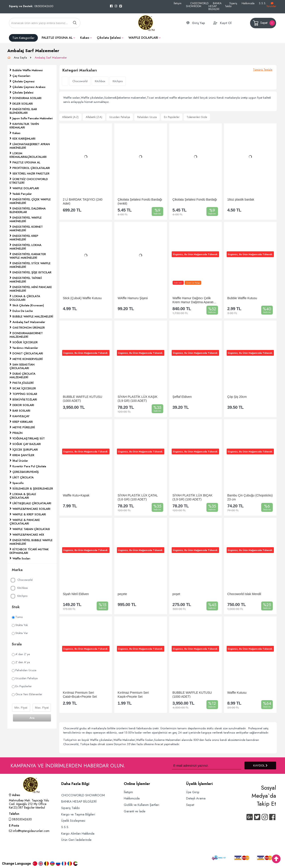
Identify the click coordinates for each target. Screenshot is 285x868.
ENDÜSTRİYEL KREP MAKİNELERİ (24, 238)
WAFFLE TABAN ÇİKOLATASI (31, 529)
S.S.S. (263, 3)
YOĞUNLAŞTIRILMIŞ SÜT (29, 438)
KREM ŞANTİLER (23, 455)
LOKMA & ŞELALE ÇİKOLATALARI (23, 496)
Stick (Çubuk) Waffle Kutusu (82, 298)
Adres (14, 795)
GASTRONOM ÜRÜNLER (29, 328)
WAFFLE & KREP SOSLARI (29, 514)
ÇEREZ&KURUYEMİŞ (26, 472)
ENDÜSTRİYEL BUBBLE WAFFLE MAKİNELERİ (31, 542)
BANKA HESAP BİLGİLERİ (215, 6)
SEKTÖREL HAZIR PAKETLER (31, 174)
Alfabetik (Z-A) (94, 117)
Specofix (18, 483)
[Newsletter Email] (207, 765)
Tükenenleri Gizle (197, 117)
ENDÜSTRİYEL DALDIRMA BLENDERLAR (28, 210)
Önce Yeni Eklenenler (27, 694)
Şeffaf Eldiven (182, 397)
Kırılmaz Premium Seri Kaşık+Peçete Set (133, 694)
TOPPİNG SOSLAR (25, 394)
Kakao (85, 38)
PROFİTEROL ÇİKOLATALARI (31, 168)
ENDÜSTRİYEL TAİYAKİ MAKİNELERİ (26, 280)
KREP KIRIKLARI (23, 422)
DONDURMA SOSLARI (27, 98)
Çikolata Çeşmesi (23, 81)
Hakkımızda (248, 3)
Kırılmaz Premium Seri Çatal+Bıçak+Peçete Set (80, 694)
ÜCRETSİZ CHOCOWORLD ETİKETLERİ (29, 181)
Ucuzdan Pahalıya (25, 678)
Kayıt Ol (226, 23)
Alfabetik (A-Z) (70, 117)
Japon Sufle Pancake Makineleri (33, 118)
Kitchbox (19, 588)
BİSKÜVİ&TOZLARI (25, 399)
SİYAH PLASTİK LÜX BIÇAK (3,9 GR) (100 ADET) (192, 497)
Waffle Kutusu (237, 693)
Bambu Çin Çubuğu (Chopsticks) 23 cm (250, 497)
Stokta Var (20, 633)
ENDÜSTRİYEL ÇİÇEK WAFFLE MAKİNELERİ (30, 201)
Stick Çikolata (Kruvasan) (28, 305)
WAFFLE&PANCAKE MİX (28, 535)
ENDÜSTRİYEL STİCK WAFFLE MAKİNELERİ (30, 265)
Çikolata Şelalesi (109, 38)
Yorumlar (271, 5)
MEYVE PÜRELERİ (24, 427)
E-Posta (14, 826)
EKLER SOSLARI (23, 104)
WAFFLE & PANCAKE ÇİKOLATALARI (25, 522)
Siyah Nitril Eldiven (76, 594)
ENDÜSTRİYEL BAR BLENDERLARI (23, 111)
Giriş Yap (198, 23)
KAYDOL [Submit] (260, 765)
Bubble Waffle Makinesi (28, 70)
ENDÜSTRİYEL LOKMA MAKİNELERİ (25, 247)
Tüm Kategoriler (23, 38)
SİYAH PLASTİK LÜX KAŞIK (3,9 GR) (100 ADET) (137, 399)
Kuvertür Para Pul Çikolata (29, 466)
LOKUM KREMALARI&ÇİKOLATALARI (28, 155)
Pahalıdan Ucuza (24, 670)
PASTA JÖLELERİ (23, 383)
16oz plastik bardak (241, 199)
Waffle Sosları (21, 558)
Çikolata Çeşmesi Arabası (29, 87)
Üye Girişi (193, 792)
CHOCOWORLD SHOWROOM (197, 5)
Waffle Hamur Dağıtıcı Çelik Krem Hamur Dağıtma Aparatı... (194, 300)
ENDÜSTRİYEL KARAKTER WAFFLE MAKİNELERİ (28, 256)
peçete (122, 594)
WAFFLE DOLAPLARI (143, 38)
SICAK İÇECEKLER (24, 388)
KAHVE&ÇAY (21, 416)
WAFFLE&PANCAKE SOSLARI (31, 509)
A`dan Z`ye (21, 654)
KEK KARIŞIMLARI (24, 139)
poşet (176, 594)
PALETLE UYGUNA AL (57, 38)
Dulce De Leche (23, 311)
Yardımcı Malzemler (25, 348)
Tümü (17, 617)
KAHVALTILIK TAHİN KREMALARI (24, 126)
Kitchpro (19, 596)
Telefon (14, 814)
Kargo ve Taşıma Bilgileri (78, 814)
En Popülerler (22, 686)
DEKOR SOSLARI (23, 405)
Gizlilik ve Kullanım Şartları (141, 805)
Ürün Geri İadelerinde (76, 840)
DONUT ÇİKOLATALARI (28, 353)
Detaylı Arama (196, 798)
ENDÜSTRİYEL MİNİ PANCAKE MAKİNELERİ (31, 289)
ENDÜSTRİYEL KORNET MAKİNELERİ (26, 229)
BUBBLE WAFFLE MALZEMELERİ (33, 316)
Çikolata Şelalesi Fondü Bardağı (195, 199)
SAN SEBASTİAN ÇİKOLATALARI (22, 366)
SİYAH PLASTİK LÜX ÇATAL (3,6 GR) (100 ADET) (138, 497)
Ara (32, 718)
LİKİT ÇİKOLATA (23, 477)
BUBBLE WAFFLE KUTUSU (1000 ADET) (82, 399)
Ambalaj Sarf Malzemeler (51, 58)
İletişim (178, 3)
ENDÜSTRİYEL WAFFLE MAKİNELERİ (26, 219)
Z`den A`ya (21, 662)
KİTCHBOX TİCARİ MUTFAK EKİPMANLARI (29, 551)
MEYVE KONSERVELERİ (28, 359)
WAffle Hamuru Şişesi (133, 298)
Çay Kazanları (21, 76)
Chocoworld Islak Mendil (244, 594)
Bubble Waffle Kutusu (242, 298)
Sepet (264, 23)
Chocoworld (22, 580)
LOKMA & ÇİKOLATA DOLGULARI (25, 298)
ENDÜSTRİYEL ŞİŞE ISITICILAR (32, 272)
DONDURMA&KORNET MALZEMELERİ (26, 335)
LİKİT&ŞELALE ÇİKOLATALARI (32, 503)
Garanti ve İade (135, 811)
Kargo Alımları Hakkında (78, 833)
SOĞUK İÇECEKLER (25, 342)
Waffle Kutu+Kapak (76, 495)
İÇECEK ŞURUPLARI (25, 450)
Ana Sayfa (21, 58)
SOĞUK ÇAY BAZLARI (27, 444)
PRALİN (17, 433)
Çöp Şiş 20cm (237, 397)
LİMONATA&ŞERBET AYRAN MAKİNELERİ (30, 146)
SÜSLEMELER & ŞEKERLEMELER (33, 489)
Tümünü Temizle (263, 70)
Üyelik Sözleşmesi (73, 820)
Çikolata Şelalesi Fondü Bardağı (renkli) (140, 201)
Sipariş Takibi (231, 5)
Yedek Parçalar (22, 194)
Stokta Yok (20, 625)
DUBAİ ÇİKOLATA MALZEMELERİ (22, 375)
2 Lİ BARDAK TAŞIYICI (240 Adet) (83, 201)
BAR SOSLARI (21, 411)
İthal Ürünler (20, 461)
